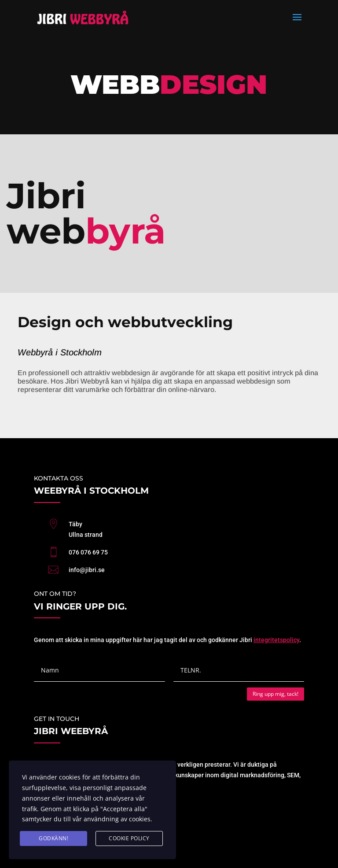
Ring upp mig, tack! (276, 694)
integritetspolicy (276, 640)
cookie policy (129, 838)
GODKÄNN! (53, 838)
